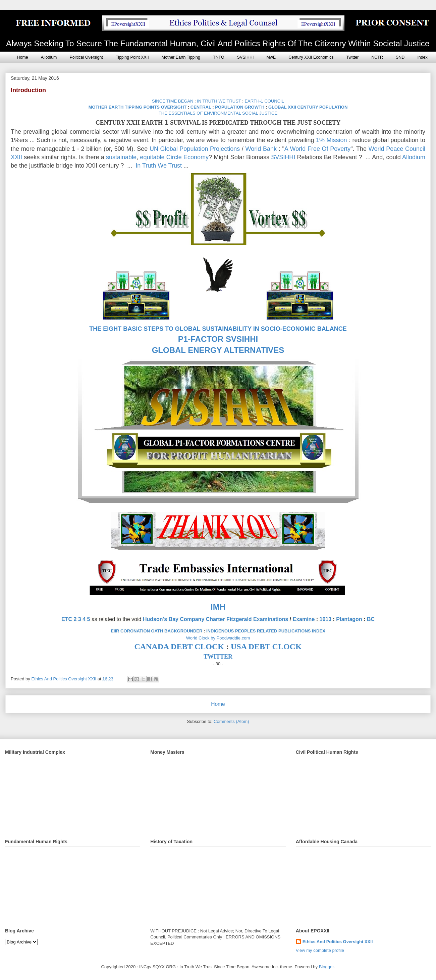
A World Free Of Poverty (318, 149)
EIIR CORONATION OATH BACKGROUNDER (156, 631)
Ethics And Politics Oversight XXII (338, 942)
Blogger (326, 967)
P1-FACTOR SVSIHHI (218, 339)
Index (422, 57)
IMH (218, 607)
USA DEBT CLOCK (266, 647)
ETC (67, 619)
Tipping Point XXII (132, 57)
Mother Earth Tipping (181, 57)
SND (400, 57)
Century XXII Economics (311, 57)
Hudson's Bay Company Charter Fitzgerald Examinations (215, 619)
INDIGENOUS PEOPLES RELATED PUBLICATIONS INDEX (266, 631)
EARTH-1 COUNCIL (264, 101)
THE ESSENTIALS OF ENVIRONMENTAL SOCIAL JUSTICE (218, 113)
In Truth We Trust (159, 166)
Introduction (28, 90)
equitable (152, 157)
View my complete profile (320, 950)
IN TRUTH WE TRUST (219, 101)
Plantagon (349, 619)
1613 (326, 619)
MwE (271, 57)
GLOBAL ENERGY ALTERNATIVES (218, 350)
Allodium (49, 57)
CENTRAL (201, 107)
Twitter (353, 57)
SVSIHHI (246, 57)
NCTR (377, 57)
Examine (304, 619)
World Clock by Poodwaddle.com (218, 638)
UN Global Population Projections (195, 149)
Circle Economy (187, 157)
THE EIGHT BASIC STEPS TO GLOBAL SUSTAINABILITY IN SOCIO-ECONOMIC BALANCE (218, 329)
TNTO (219, 57)
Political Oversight (86, 57)
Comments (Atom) (231, 721)
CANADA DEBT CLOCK (179, 647)
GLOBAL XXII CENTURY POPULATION (308, 107)
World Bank (261, 149)
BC (371, 619)
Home (23, 57)
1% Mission (332, 140)
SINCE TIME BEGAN (173, 101)
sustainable (121, 157)
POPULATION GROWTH (240, 107)
